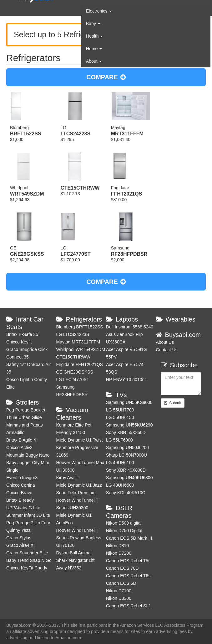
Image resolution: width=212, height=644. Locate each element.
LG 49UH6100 (120, 463)
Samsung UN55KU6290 (129, 425)
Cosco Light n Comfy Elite (27, 383)
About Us (165, 342)
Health (94, 36)
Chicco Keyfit (19, 342)
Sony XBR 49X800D (126, 470)
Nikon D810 (117, 546)
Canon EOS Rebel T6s (128, 576)
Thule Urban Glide (24, 417)
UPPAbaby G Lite (23, 508)
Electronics (99, 11)
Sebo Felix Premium (76, 493)
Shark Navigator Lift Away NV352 (76, 564)
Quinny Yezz (18, 530)
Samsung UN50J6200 (127, 448)
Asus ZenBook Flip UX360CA (124, 338)
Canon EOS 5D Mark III (129, 538)
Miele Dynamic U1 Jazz (79, 485)
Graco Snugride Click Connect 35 (27, 353)
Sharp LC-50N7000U (126, 455)
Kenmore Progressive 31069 (77, 451)
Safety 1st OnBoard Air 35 (28, 368)
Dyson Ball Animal (74, 553)
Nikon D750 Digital (124, 531)
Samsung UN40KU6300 (129, 478)
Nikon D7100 (119, 591)
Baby (93, 24)
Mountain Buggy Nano (28, 455)
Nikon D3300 (119, 598)
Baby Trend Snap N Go (29, 560)
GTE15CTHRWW (73, 357)
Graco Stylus (19, 538)
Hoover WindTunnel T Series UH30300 (77, 504)
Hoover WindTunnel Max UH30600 (80, 466)
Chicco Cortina (21, 485)
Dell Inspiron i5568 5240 (130, 327)
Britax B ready (20, 500)
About (94, 61)
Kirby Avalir (67, 478)
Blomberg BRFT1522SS (80, 327)
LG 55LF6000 (119, 440)
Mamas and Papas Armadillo (25, 429)
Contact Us (167, 350)
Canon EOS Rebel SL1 (129, 606)
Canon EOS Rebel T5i (128, 561)
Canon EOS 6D (121, 583)
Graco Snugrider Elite (27, 553)
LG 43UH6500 (120, 485)
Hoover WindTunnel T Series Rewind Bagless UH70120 (79, 538)
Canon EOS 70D (122, 568)
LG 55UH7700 (120, 410)
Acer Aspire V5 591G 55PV (126, 353)
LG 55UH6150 (120, 417)
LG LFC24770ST (73, 380)
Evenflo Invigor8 (22, 478)
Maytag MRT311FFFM (78, 342)
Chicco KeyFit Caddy (27, 568)
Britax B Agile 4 (21, 440)
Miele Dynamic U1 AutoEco (74, 519)
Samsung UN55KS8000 (129, 402)
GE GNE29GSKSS (75, 372)
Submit (173, 403)
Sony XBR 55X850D (126, 432)
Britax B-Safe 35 (22, 334)
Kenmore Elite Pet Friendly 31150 (74, 429)
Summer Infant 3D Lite (28, 515)
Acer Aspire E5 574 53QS (125, 368)
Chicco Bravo (19, 493)
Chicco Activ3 (19, 448)
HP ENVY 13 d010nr (126, 380)
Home (94, 49)
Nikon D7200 (119, 553)
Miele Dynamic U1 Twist (80, 440)
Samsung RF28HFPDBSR (72, 391)
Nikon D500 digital (124, 523)
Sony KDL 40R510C (126, 493)
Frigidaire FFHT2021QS (80, 364)
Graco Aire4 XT (21, 545)
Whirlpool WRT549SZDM (81, 349)
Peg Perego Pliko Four (28, 523)
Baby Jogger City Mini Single (28, 466)
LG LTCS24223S (73, 334)
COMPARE (106, 77)
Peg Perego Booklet (26, 410)
